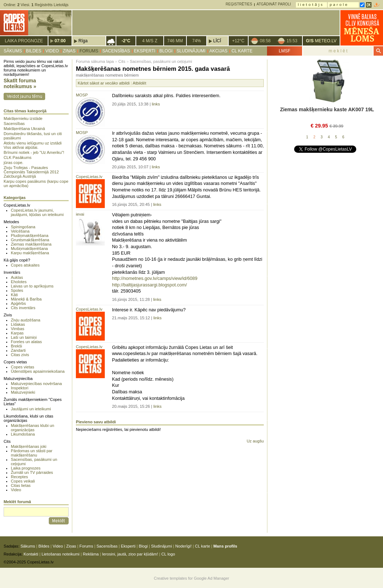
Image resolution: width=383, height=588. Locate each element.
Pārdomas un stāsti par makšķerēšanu (32, 453)
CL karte (242, 51)
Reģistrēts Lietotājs (50, 5)
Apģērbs (18, 303)
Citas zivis (20, 355)
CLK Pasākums (18, 157)
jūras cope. (14, 163)
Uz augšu (255, 441)
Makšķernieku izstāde (23, 118)
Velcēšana (20, 231)
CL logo (168, 554)
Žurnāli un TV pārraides (32, 472)
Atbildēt (139, 83)
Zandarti (18, 350)
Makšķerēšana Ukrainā (24, 129)
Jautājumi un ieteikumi (31, 409)
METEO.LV (321, 41)
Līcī (217, 41)
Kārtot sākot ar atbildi (104, 83)
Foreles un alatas (26, 342)
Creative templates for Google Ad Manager (192, 578)
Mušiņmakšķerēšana (29, 248)
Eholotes (19, 282)
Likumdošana (23, 434)
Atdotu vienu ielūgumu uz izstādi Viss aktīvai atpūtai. (33, 145)
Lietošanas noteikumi (61, 554)
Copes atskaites (25, 265)
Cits (122, 61)
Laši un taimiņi (24, 337)
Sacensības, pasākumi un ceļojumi (161, 61)
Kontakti (31, 554)
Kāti (14, 295)
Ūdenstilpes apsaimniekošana (38, 371)
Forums (89, 51)
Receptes (19, 477)
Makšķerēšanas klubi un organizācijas (33, 428)
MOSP (82, 95)
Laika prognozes (26, 468)
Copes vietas (23, 367)
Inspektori (20, 388)
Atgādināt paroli (274, 4)
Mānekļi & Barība (26, 299)
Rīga (83, 41)
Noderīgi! (183, 546)
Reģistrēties (239, 4)
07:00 (60, 41)
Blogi (166, 51)
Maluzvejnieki (23, 392)
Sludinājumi (191, 51)
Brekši (16, 346)
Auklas (17, 277)
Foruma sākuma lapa (95, 61)
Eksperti (145, 51)
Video (52, 51)
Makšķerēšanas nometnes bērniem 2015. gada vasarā (153, 69)
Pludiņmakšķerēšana (30, 235)
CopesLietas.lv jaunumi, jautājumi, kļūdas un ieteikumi (37, 212)
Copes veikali (23, 481)
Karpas (17, 333)
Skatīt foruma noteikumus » (20, 83)
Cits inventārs (23, 308)
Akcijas (219, 51)
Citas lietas (21, 485)
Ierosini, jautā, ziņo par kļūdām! (130, 554)
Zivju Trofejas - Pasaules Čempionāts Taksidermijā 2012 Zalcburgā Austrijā (31, 172)
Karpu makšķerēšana (30, 253)
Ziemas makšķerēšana (31, 244)
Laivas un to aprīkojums (32, 286)
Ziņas (69, 51)
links (156, 104)
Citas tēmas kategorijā (25, 111)
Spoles (17, 290)
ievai (80, 214)
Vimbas (18, 329)
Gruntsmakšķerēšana (30, 240)
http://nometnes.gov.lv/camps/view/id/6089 (155, 278)
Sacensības (116, 51)
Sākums (13, 51)
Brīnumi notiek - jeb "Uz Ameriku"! (34, 152)
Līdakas (18, 324)
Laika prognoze (24, 41)
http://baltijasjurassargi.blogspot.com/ (149, 285)
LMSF (284, 51)
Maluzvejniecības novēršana (36, 384)
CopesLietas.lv (89, 177)
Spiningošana (23, 227)
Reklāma (91, 554)
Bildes (34, 51)
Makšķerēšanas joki (29, 446)
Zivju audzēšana (25, 320)
